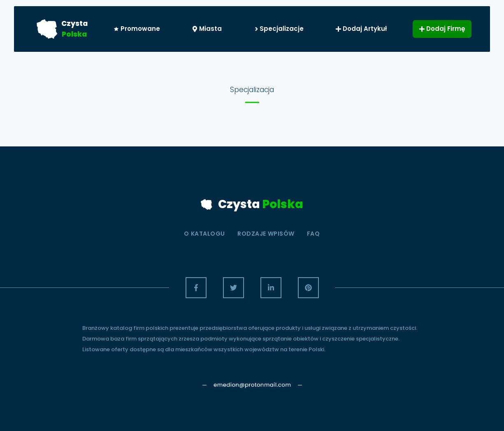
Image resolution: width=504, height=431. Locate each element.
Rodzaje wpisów (266, 234)
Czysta (74, 23)
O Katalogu (204, 234)
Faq (314, 234)
